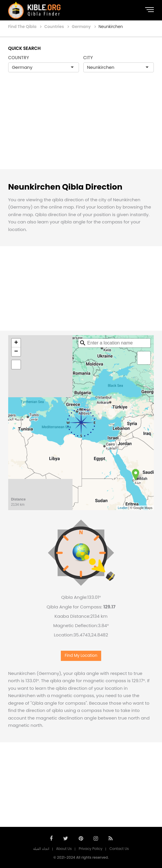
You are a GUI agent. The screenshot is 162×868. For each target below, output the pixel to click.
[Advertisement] (81, 127)
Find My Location (81, 656)
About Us (64, 849)
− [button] (16, 352)
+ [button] (16, 343)
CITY (88, 58)
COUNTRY (19, 58)
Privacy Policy (91, 849)
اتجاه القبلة (41, 849)
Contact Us (119, 849)
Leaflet (123, 508)
